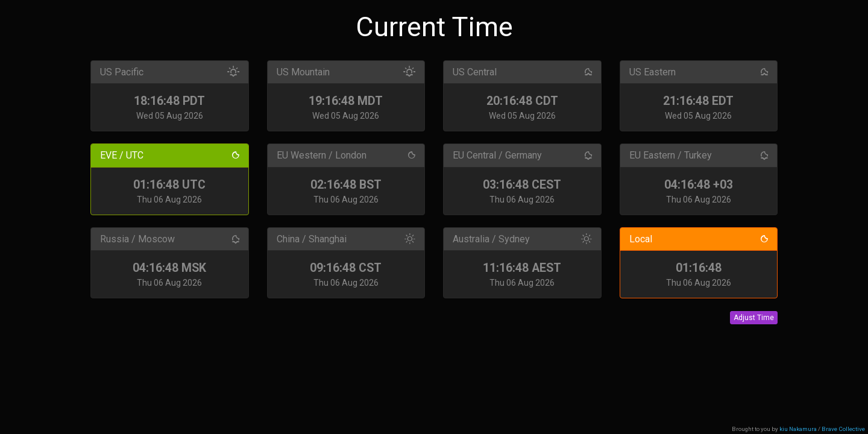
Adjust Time (754, 318)
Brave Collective (843, 429)
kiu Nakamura (798, 429)
